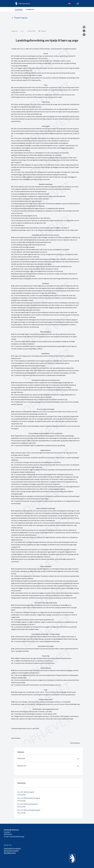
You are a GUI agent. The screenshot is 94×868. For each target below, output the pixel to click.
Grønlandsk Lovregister (12, 848)
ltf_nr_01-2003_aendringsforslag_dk (29, 810)
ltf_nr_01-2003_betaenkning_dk (27, 804)
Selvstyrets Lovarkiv (11, 851)
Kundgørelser (30, 9)
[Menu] (78, 4)
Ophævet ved (48, 766)
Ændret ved (48, 759)
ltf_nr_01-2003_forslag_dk (26, 792)
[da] (69, 4)
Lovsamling (19, 9)
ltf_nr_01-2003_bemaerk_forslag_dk (29, 798)
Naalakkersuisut (10, 853)
